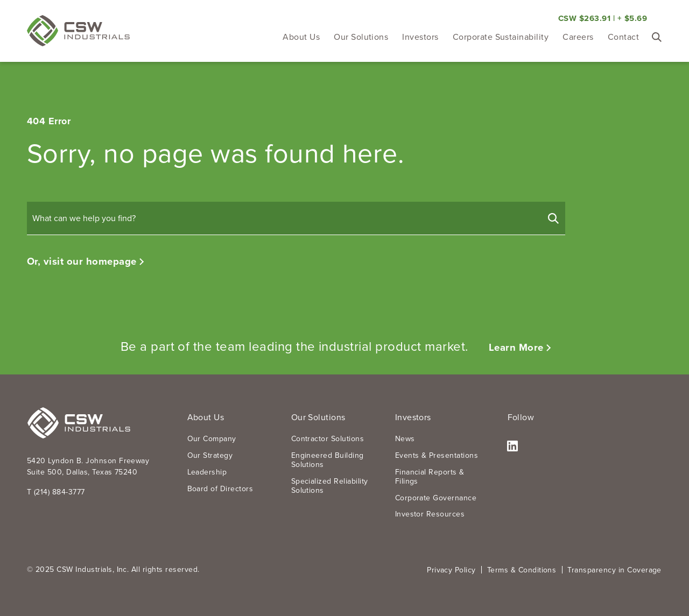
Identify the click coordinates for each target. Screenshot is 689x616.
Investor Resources (430, 514)
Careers (578, 37)
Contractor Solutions (328, 439)
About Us (301, 37)
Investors (420, 37)
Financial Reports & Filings (430, 477)
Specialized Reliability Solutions (330, 486)
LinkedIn (513, 447)
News (405, 439)
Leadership (207, 472)
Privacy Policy (451, 569)
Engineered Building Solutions (328, 460)
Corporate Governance (436, 498)
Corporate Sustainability (501, 37)
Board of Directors (220, 489)
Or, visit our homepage (82, 261)
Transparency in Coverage (614, 569)
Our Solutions (361, 37)
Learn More (516, 347)
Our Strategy (210, 455)
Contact (623, 37)
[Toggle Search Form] (657, 37)
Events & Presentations (437, 455)
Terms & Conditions (522, 569)
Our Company (212, 439)
